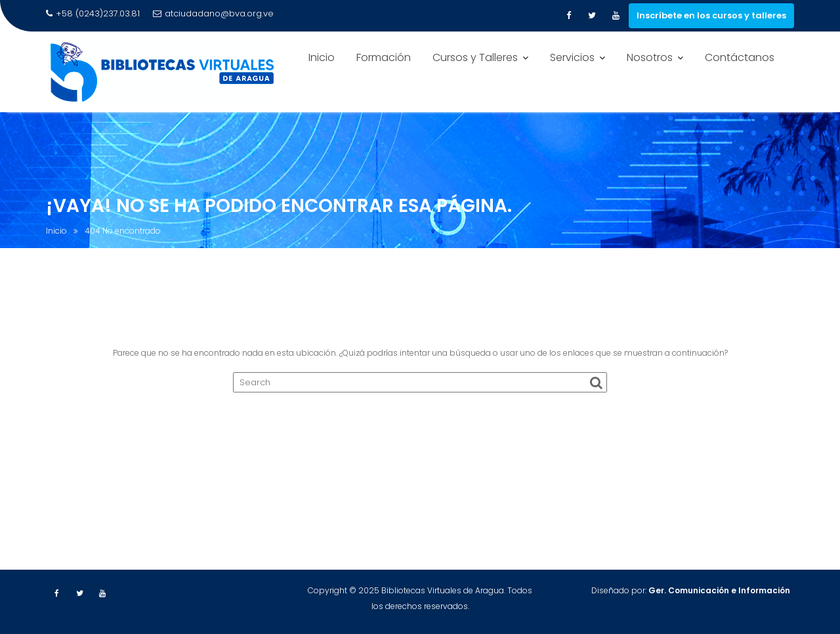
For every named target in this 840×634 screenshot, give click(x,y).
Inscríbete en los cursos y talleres (711, 15)
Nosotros (650, 57)
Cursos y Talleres (475, 57)
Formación (384, 57)
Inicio (322, 57)
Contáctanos (740, 57)
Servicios (572, 57)
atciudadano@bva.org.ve (213, 13)
